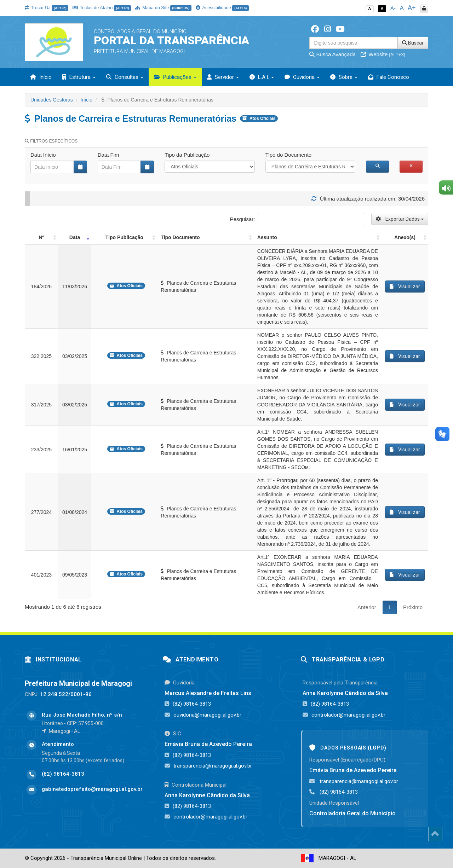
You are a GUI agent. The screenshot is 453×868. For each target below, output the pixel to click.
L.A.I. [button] (262, 77)
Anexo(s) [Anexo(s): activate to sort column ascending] (405, 237)
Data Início (43, 155)
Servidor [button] (223, 77)
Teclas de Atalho (102, 8)
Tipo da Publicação (187, 155)
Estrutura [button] (79, 77)
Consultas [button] (125, 77)
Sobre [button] (344, 77)
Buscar (413, 43)
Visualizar (405, 287)
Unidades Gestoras (52, 100)
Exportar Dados (400, 219)
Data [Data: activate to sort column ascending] (75, 237)
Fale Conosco (389, 77)
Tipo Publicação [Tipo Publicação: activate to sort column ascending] (124, 237)
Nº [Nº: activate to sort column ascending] (41, 237)
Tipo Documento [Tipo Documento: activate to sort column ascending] (180, 237)
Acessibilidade (222, 8)
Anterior (367, 607)
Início (41, 77)
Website (383, 54)
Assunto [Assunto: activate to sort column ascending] (267, 237)
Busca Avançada (332, 54)
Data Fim (108, 155)
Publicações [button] (175, 77)
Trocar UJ (47, 8)
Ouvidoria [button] (302, 77)
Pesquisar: (297, 219)
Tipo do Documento (288, 155)
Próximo (413, 607)
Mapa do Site (163, 8)
